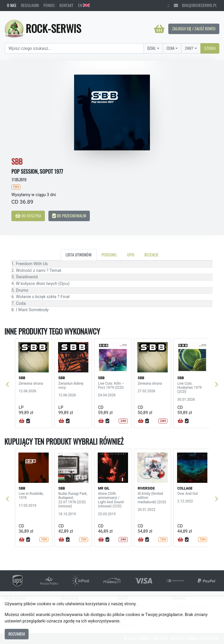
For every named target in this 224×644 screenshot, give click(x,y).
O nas (12, 5)
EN (84, 5)
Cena (170, 48)
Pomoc (49, 5)
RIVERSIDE (146, 488)
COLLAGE (185, 488)
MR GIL (104, 488)
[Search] (74, 48)
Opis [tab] (131, 255)
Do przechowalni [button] (69, 216)
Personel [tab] (109, 255)
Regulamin (30, 5)
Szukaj (210, 48)
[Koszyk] (159, 29)
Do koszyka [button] (28, 216)
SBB (22, 378)
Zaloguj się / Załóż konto (194, 29)
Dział (152, 48)
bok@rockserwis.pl (195, 5)
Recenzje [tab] (152, 255)
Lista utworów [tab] (79, 255)
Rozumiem (17, 634)
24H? (189, 48)
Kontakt (66, 5)
